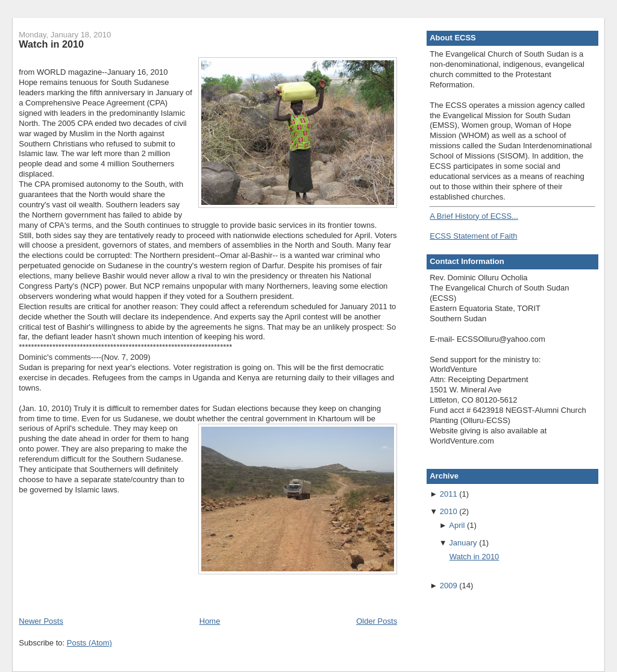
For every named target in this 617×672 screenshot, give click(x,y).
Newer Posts (41, 621)
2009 (449, 586)
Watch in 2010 (51, 44)
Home (210, 621)
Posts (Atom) (89, 643)
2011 (449, 494)
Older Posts (377, 621)
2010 (449, 511)
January (463, 543)
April (457, 525)
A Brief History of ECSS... (474, 216)
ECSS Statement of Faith (473, 236)
